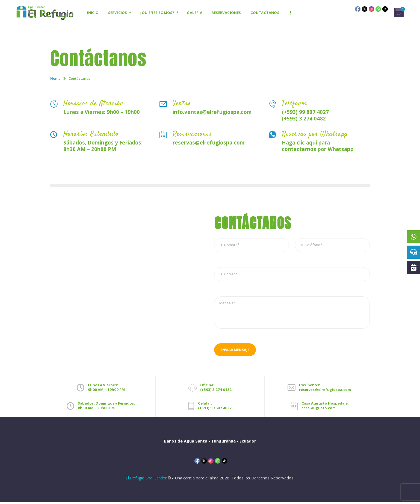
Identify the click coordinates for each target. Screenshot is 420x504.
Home (55, 78)
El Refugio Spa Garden (147, 480)
